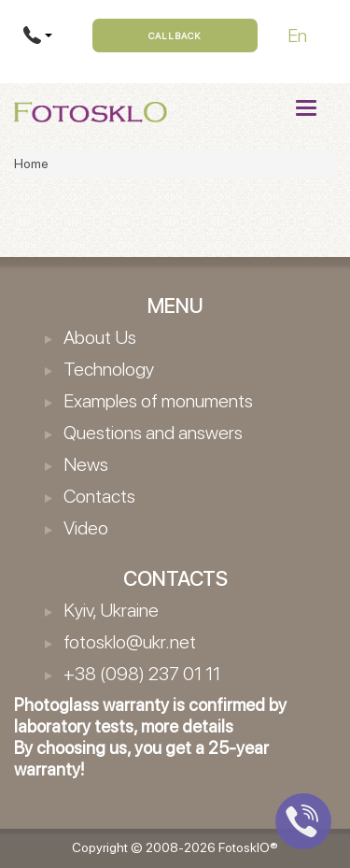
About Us (100, 337)
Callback (175, 36)
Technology (109, 369)
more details (187, 726)
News (86, 464)
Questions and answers (153, 433)
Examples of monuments (158, 401)
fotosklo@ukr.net (130, 642)
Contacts (99, 496)
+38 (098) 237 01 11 (142, 674)
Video (86, 528)
